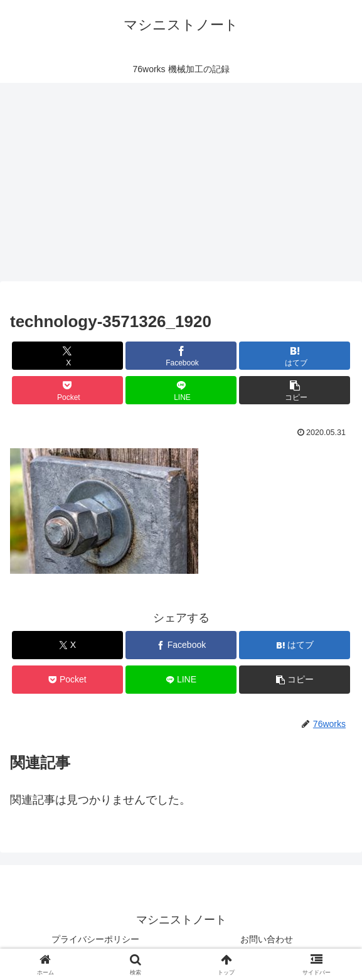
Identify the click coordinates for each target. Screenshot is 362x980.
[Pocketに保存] (67, 390)
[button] (295, 390)
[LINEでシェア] (181, 390)
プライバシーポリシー (95, 939)
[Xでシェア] (67, 356)
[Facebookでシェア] (181, 356)
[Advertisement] (181, 182)
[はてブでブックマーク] (295, 356)
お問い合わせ (267, 939)
